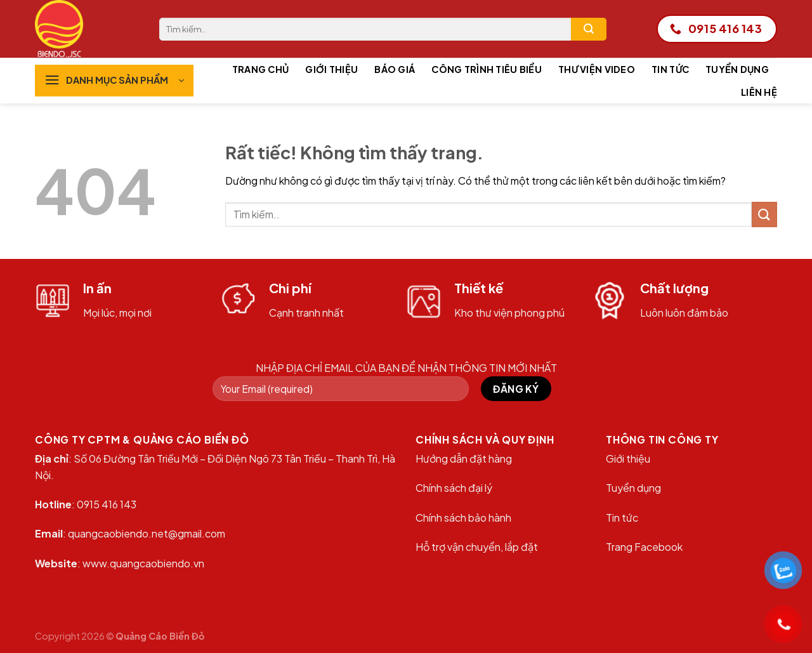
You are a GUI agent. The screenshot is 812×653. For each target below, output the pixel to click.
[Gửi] (589, 29)
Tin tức (670, 69)
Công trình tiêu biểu (487, 69)
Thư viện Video (597, 69)
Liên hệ (759, 92)
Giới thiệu (331, 69)
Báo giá (395, 69)
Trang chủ (261, 69)
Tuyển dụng (737, 69)
